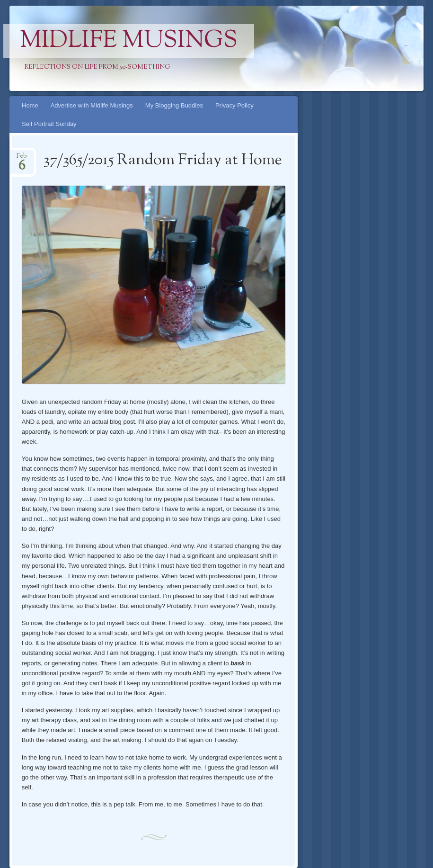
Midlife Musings (129, 41)
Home (30, 105)
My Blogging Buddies (174, 105)
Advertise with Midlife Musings (92, 105)
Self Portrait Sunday (49, 124)
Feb (22, 159)
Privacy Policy (234, 105)
